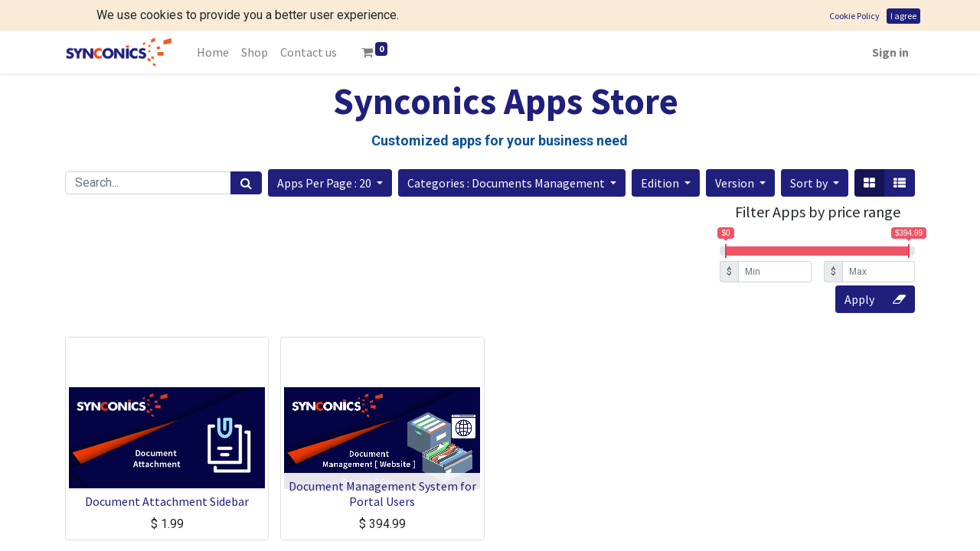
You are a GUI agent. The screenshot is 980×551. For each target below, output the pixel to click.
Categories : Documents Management (507, 152)
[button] (330, 152)
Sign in (890, 21)
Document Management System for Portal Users (382, 463)
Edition (661, 152)
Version (736, 152)
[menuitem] (213, 21)
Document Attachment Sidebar (167, 471)
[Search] (246, 152)
